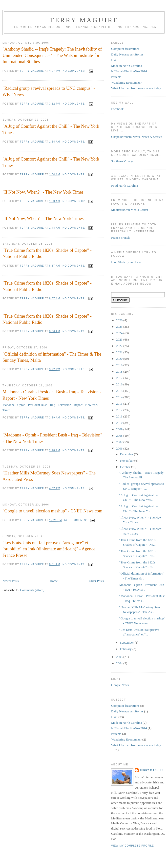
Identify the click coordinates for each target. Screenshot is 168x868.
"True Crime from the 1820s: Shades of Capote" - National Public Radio (47, 253)
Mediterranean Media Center (130, 210)
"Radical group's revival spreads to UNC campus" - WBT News (49, 91)
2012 (120, 410)
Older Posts (96, 581)
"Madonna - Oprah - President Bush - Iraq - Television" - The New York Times (52, 438)
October (126, 467)
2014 (120, 397)
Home (54, 581)
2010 (120, 423)
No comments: (75, 71)
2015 (120, 391)
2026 (120, 320)
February (126, 649)
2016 (120, 384)
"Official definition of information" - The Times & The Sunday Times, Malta (52, 357)
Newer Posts (10, 581)
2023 (120, 339)
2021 (120, 352)
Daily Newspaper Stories (127, 54)
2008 (120, 436)
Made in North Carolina (127, 66)
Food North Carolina (125, 186)
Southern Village (122, 161)
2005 (120, 657)
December (127, 454)
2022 (120, 346)
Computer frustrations (125, 49)
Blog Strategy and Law (126, 262)
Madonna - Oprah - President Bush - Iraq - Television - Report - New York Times (52, 395)
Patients (116, 77)
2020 (120, 359)
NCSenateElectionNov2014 (129, 71)
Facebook (117, 109)
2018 (120, 371)
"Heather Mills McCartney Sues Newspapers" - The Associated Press (49, 476)
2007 (120, 442)
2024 (120, 333)
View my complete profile (133, 846)
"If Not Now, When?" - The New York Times (43, 192)
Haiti (114, 60)
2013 (120, 404)
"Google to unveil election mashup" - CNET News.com (52, 511)
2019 (120, 365)
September (127, 642)
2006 (120, 448)
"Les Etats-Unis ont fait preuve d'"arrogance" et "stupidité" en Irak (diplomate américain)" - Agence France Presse (49, 549)
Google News (120, 685)
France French (120, 238)
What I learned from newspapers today (136, 88)
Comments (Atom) (32, 590)
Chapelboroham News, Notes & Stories (136, 137)
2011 (120, 416)
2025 (120, 327)
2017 (120, 378)
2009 (120, 429)
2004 (120, 663)
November (127, 461)
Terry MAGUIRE (84, 20)
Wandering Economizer (126, 82)
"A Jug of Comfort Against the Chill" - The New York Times (51, 129)
